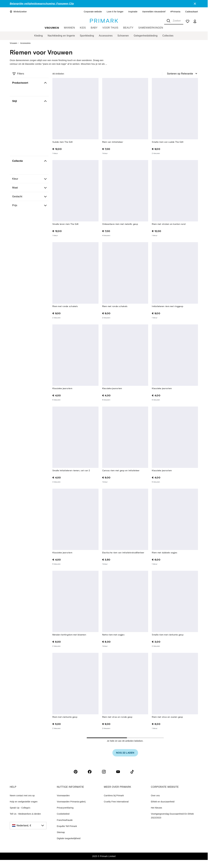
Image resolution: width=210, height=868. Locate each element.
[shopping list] (188, 21)
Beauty (128, 28)
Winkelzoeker (18, 12)
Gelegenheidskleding (146, 36)
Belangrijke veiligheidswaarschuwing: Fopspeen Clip (42, 4)
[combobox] (174, 21)
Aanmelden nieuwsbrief (154, 12)
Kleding (38, 36)
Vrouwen (52, 28)
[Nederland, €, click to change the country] (28, 826)
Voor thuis (110, 28)
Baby (94, 28)
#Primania (175, 12)
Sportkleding (87, 36)
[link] (125, 753)
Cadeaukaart (192, 12)
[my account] (195, 21)
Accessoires (106, 36)
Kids (83, 28)
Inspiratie (133, 12)
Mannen (69, 28)
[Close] (195, 4)
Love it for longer (115, 12)
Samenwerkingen (151, 28)
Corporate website (93, 12)
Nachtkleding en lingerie (61, 36)
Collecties (168, 36)
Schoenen (123, 36)
